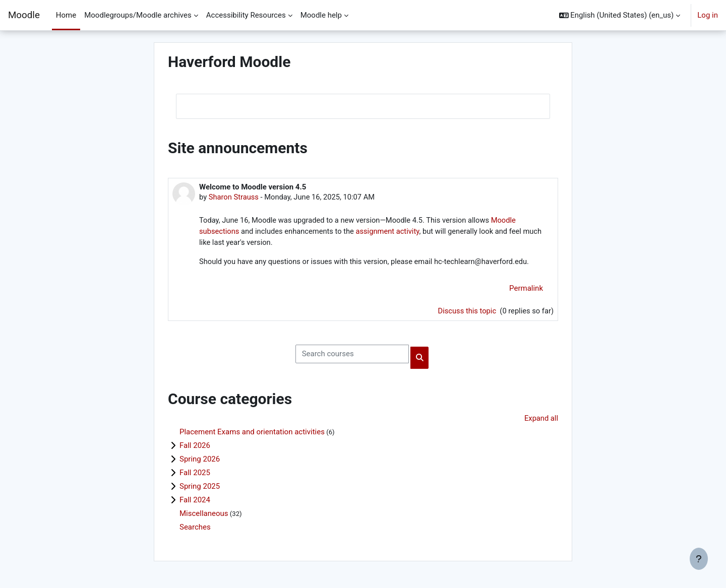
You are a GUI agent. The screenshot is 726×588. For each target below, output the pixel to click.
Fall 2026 (195, 448)
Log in (708, 15)
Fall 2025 (195, 475)
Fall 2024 (195, 502)
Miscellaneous (204, 516)
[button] (620, 15)
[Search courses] (352, 356)
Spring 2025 (200, 489)
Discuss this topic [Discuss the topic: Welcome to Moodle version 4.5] (466, 312)
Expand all (541, 420)
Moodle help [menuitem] (321, 15)
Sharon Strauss (234, 197)
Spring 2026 (200, 462)
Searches (195, 530)
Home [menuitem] (66, 15)
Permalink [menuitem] (526, 290)
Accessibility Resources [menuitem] (246, 15)
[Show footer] (699, 559)
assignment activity (391, 232)
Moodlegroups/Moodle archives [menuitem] (138, 15)
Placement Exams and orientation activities (252, 434)
